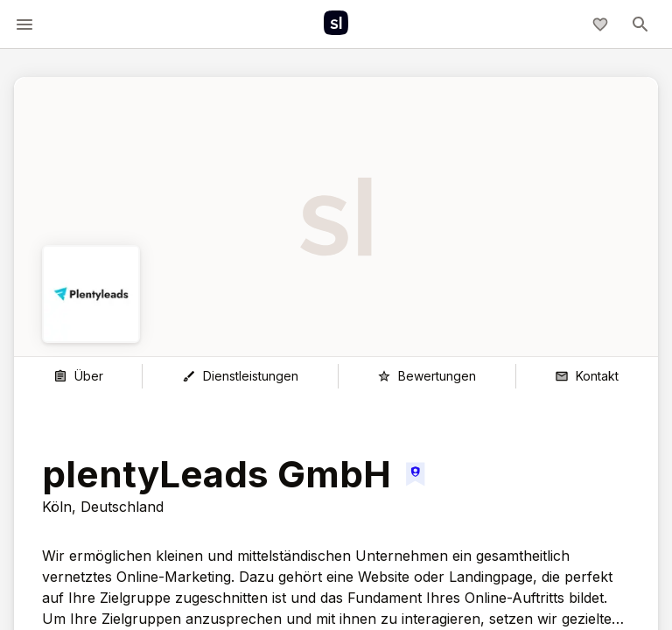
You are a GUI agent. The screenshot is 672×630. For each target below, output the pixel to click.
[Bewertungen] (427, 376)
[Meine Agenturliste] (600, 24)
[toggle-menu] (24, 24)
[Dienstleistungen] (240, 376)
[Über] (78, 376)
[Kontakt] (587, 376)
